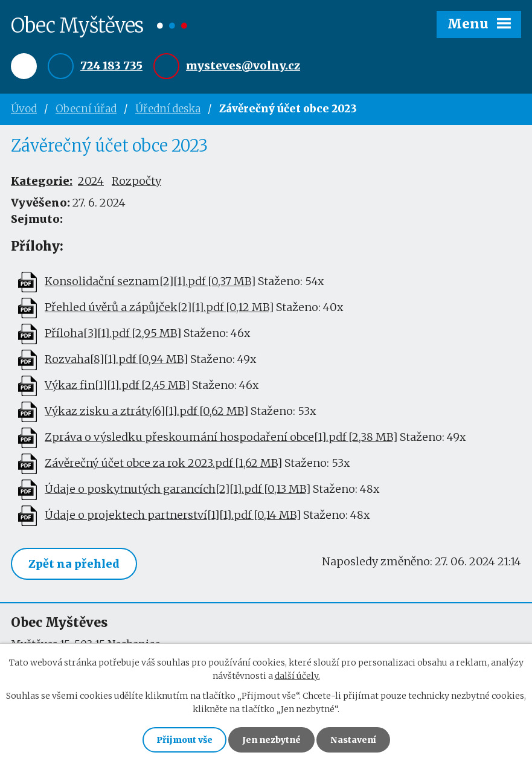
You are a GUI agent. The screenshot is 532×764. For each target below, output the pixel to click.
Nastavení (353, 740)
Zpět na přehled (74, 564)
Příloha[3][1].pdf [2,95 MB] (113, 334)
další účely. (297, 676)
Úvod (24, 109)
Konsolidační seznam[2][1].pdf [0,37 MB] (150, 282)
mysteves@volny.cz (243, 66)
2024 (91, 181)
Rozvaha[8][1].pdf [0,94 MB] (116, 360)
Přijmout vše (184, 740)
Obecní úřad (86, 109)
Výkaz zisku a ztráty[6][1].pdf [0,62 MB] (146, 412)
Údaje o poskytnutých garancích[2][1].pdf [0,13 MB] (178, 490)
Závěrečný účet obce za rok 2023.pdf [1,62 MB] (163, 464)
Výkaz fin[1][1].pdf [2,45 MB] (117, 386)
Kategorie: (42, 181)
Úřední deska (168, 109)
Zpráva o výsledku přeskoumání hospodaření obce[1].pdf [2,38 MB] (221, 438)
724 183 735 (111, 66)
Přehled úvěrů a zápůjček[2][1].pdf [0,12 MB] (159, 308)
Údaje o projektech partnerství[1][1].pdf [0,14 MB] (173, 515)
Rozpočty (136, 181)
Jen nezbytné (271, 740)
